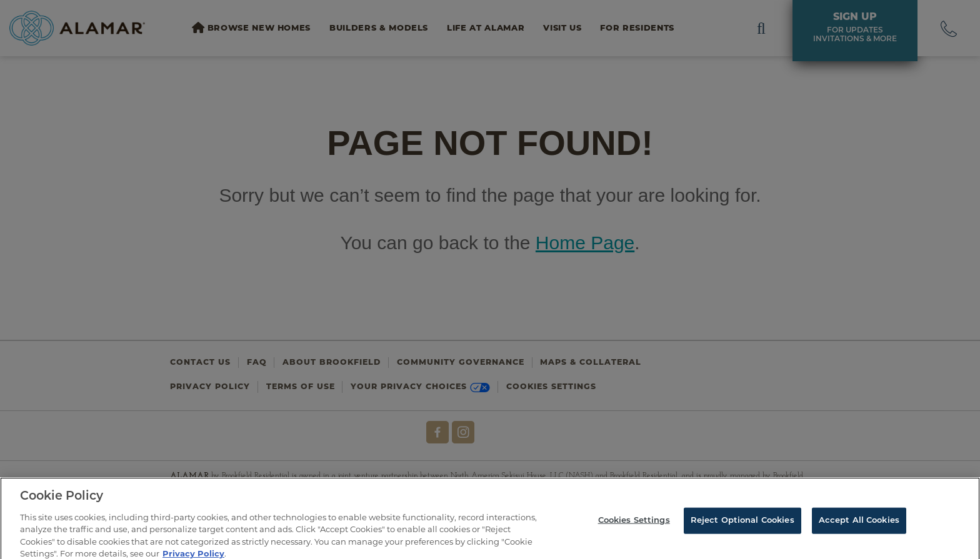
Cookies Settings (634, 524)
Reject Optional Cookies (742, 524)
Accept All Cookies (859, 524)
